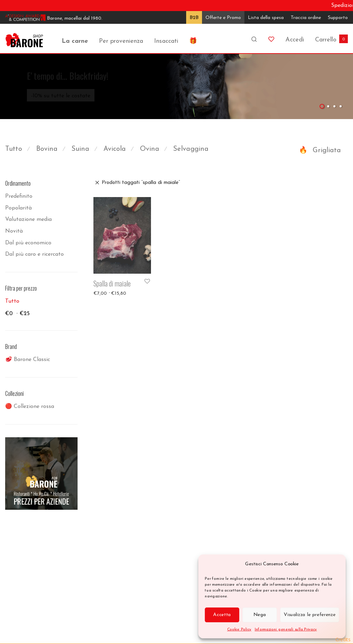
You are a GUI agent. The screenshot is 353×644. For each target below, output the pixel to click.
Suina (80, 149)
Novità (14, 231)
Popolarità (18, 208)
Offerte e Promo (223, 18)
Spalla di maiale (112, 283)
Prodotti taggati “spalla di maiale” (141, 183)
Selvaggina (191, 149)
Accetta (222, 615)
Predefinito (19, 196)
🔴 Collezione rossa (30, 407)
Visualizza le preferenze (310, 615)
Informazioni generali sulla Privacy (286, 629)
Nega (260, 615)
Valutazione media (28, 219)
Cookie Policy (239, 629)
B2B (194, 18)
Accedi (295, 40)
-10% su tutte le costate (61, 96)
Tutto (14, 149)
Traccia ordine (306, 18)
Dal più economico (28, 243)
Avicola (115, 149)
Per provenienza (121, 41)
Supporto (338, 18)
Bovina (47, 149)
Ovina (150, 149)
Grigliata (327, 150)
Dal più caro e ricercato (34, 254)
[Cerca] (254, 37)
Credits (343, 639)
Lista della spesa (266, 18)
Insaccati (166, 41)
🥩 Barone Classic (28, 360)
